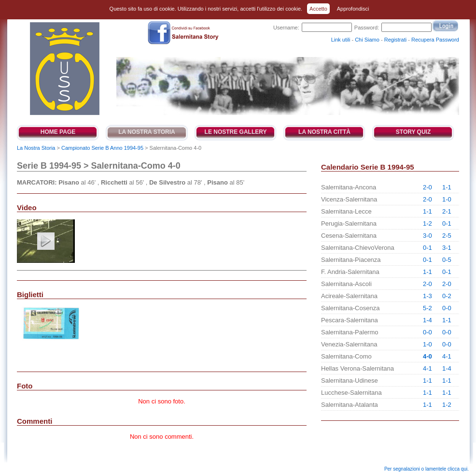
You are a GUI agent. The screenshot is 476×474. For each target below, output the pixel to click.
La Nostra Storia (147, 132)
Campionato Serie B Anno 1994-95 (102, 148)
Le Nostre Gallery (236, 132)
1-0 (447, 199)
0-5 (447, 260)
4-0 (427, 356)
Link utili (341, 40)
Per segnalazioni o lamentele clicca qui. (427, 469)
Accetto (318, 9)
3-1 (447, 248)
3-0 (427, 236)
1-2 (427, 223)
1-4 (427, 320)
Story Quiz (413, 132)
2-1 (447, 211)
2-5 (447, 236)
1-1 (447, 187)
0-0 (447, 308)
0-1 (447, 223)
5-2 (427, 308)
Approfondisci (353, 9)
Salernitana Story (64, 69)
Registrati (395, 40)
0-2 (447, 296)
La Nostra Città (324, 132)
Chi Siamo (367, 40)
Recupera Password (435, 40)
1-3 (427, 296)
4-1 (447, 356)
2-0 (427, 187)
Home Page (58, 132)
